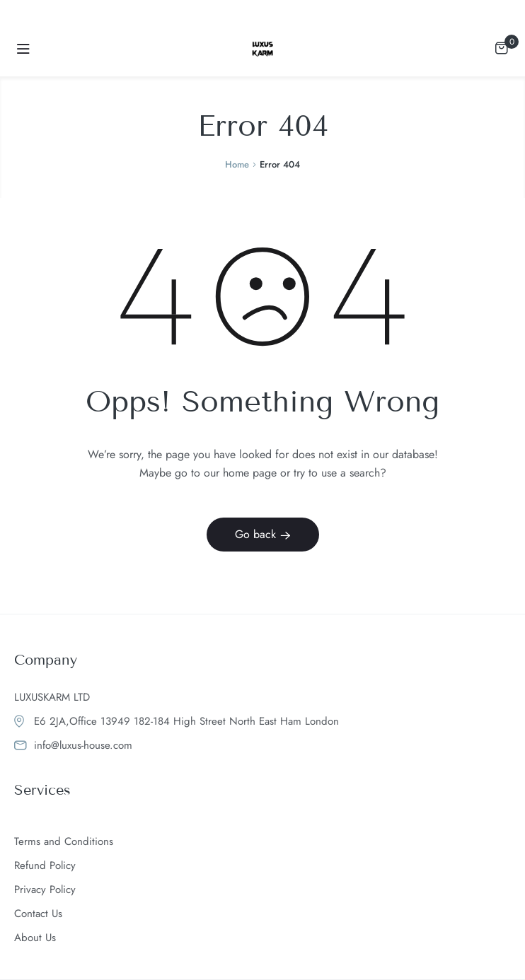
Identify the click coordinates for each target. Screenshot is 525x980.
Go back (263, 534)
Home (237, 164)
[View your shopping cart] (502, 47)
